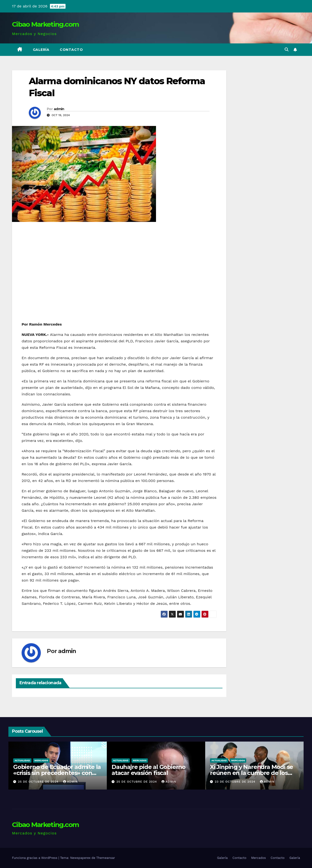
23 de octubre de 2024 (236, 782)
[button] (287, 50)
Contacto (71, 50)
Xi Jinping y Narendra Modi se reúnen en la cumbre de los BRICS (252, 773)
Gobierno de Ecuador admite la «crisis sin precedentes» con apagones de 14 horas (57, 773)
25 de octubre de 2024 (39, 782)
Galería (41, 50)
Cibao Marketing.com (45, 24)
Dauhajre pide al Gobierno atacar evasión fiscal (149, 770)
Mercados (41, 760)
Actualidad (23, 760)
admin (59, 109)
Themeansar (106, 858)
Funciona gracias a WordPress (35, 858)
